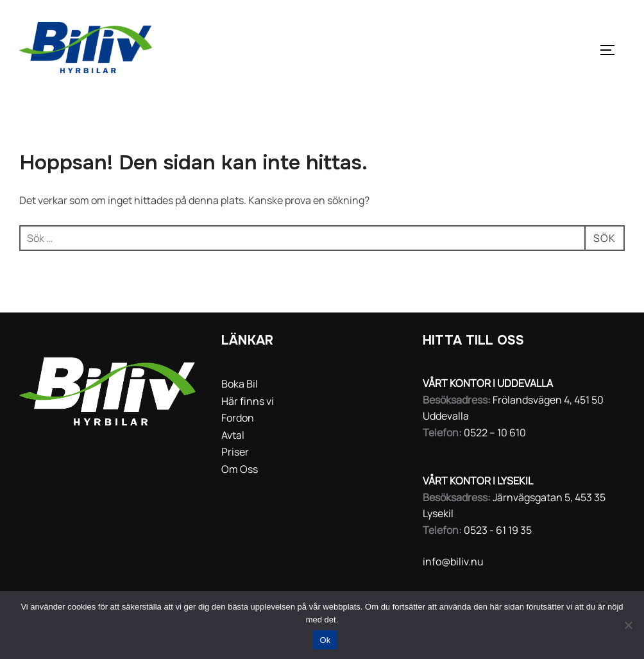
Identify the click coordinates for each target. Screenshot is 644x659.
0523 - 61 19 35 (498, 530)
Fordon (238, 418)
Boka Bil (240, 384)
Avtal (233, 435)
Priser (235, 452)
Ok (325, 640)
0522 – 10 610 (495, 432)
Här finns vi (248, 401)
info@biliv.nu (453, 561)
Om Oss (240, 469)
